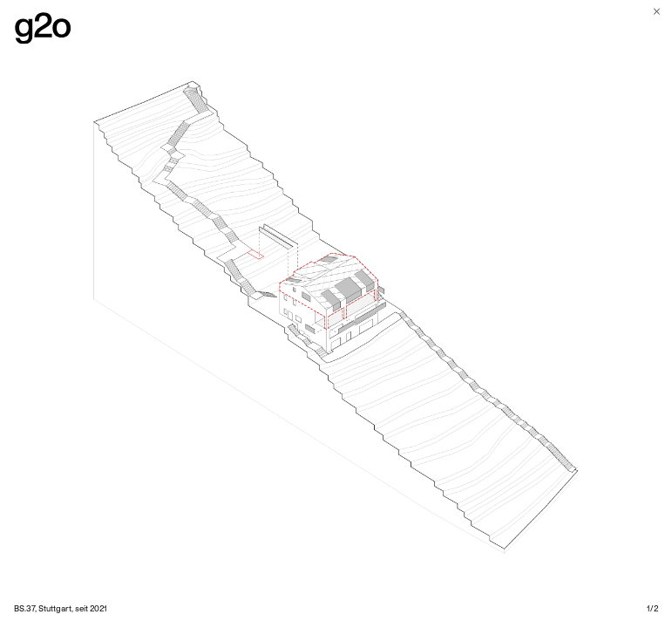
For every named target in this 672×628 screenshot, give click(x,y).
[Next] (505, 314)
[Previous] (168, 314)
